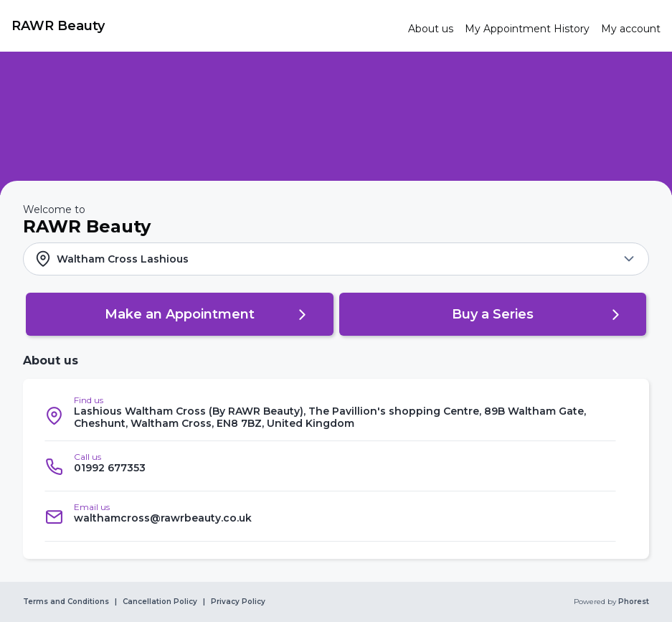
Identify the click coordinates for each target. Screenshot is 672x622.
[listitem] (330, 416)
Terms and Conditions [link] (66, 602)
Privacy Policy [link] (238, 602)
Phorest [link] (633, 602)
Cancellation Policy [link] (160, 602)
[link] (204, 26)
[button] (336, 259)
